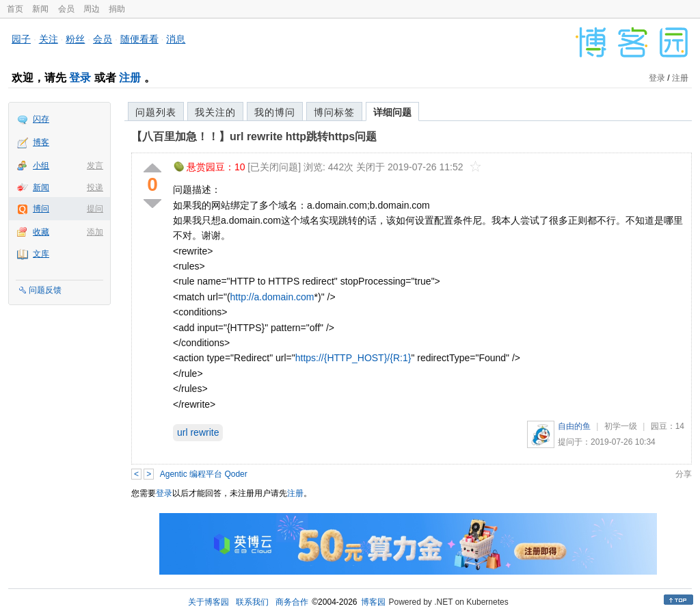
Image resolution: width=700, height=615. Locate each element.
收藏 (41, 232)
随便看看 (139, 39)
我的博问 (275, 112)
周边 (92, 9)
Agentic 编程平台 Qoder (204, 474)
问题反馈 (45, 290)
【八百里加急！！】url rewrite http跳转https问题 (254, 136)
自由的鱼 (574, 426)
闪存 (41, 119)
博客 (41, 142)
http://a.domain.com (272, 297)
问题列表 (156, 112)
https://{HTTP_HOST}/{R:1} (353, 358)
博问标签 (334, 112)
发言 (95, 166)
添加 (95, 232)
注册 (130, 78)
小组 (41, 166)
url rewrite (198, 432)
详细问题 (392, 112)
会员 (66, 9)
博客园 (373, 602)
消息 (176, 39)
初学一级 (621, 426)
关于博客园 (208, 602)
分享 (684, 474)
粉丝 (75, 39)
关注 (49, 39)
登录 (80, 78)
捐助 (117, 9)
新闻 (40, 9)
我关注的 (215, 112)
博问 (41, 209)
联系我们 (252, 602)
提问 (95, 209)
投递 (95, 187)
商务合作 (292, 602)
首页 (15, 9)
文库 (41, 254)
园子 (21, 39)
